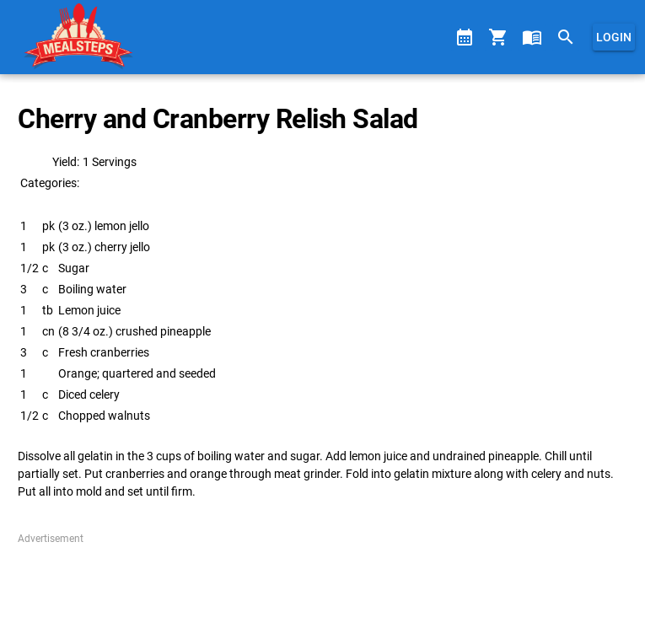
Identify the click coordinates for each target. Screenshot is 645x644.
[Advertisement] (322, 588)
